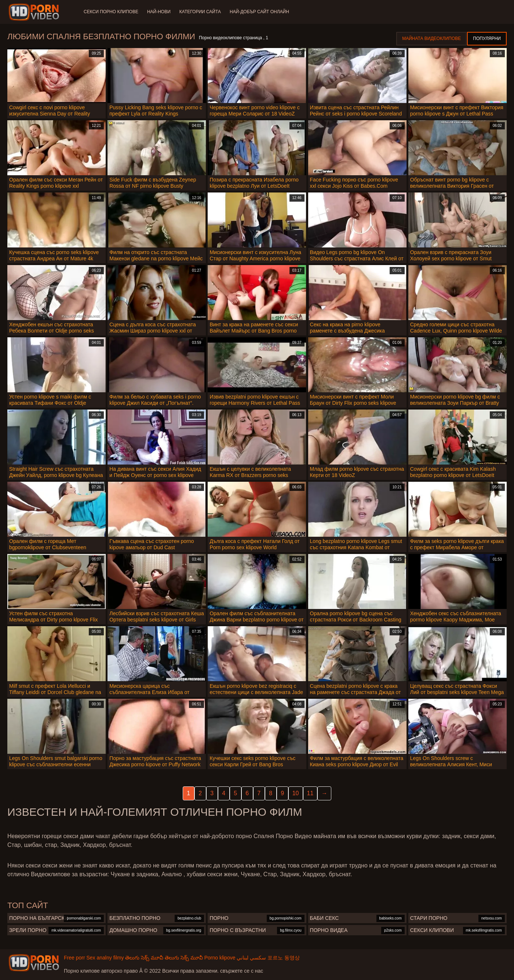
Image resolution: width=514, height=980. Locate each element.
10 (296, 793)
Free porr (74, 958)
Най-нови (159, 12)
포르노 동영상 (284, 958)
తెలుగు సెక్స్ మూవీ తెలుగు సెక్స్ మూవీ (164, 958)
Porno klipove (220, 958)
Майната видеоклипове (431, 38)
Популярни (487, 38)
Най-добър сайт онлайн (259, 12)
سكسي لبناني (251, 958)
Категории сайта (200, 12)
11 (310, 793)
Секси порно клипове (111, 12)
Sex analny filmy (105, 958)
